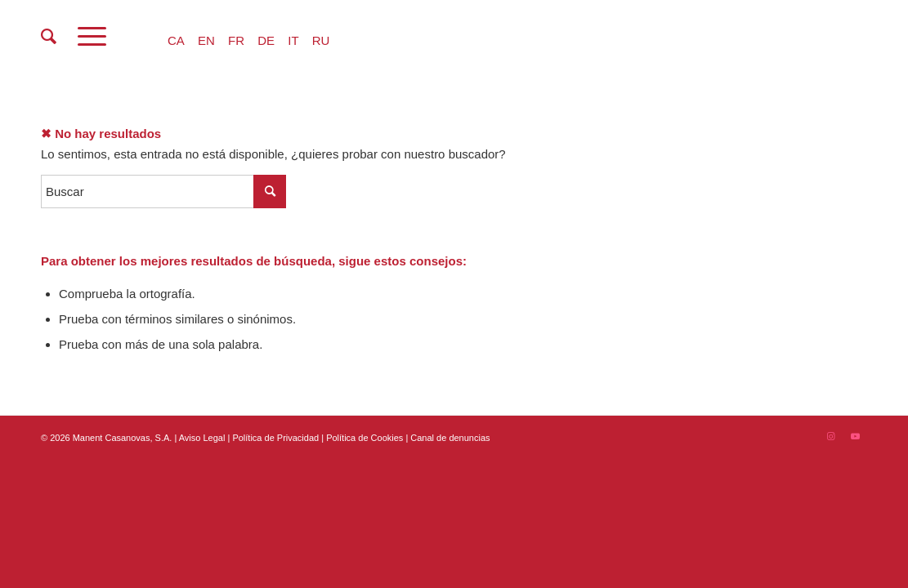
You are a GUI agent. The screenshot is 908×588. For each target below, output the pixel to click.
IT (293, 40)
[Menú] (92, 37)
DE (266, 40)
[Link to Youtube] (855, 436)
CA (176, 40)
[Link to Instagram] (830, 436)
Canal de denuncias (450, 438)
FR (236, 40)
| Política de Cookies (363, 438)
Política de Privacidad (277, 438)
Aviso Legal (202, 438)
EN (206, 40)
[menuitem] (49, 37)
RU (321, 40)
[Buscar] (49, 37)
